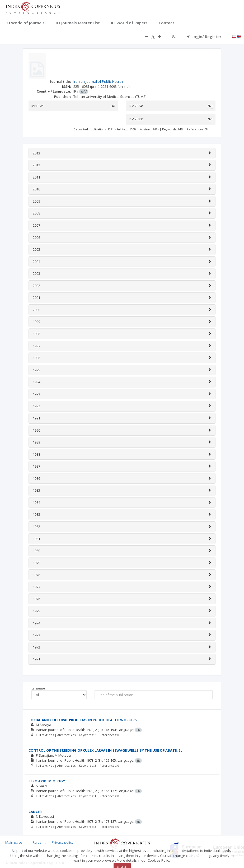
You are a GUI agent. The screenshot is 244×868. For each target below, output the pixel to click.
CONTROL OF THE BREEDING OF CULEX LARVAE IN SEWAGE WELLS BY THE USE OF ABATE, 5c (105, 750)
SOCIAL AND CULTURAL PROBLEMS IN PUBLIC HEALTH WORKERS (83, 720)
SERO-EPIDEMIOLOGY (47, 781)
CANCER (35, 812)
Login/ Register (204, 36)
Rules (37, 842)
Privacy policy (63, 842)
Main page (14, 842)
